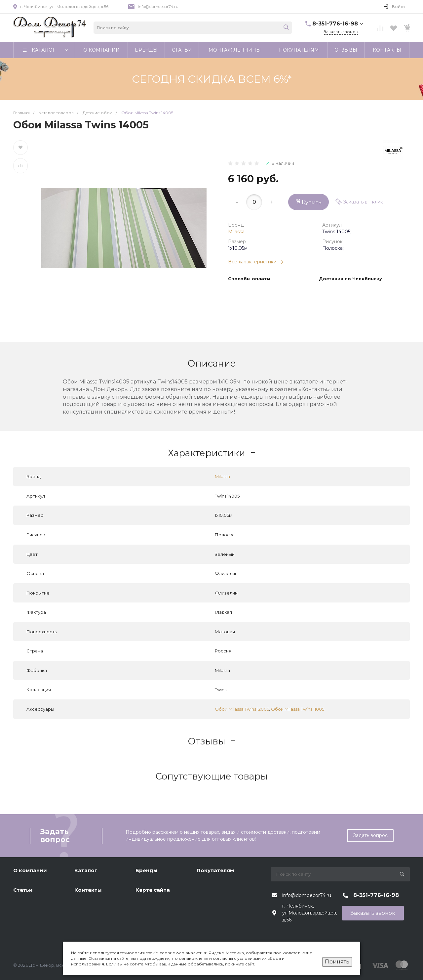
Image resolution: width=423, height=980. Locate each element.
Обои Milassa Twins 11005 (298, 709)
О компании (30, 870)
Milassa (236, 232)
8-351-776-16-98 (335, 24)
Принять (337, 962)
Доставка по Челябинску (350, 279)
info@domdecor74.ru (158, 6)
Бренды (147, 870)
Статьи (23, 890)
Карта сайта (153, 890)
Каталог (86, 870)
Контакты (88, 890)
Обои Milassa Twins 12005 (242, 709)
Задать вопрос (370, 835)
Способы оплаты (249, 279)
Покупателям (215, 870)
